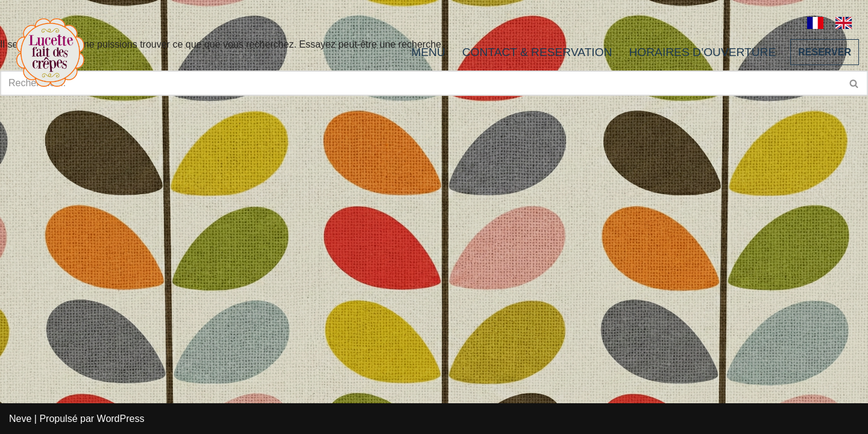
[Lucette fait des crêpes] (50, 52)
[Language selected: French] (835, 22)
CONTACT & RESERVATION (537, 52)
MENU (428, 52)
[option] (847, 23)
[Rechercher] (854, 83)
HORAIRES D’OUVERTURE (702, 52)
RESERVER (825, 52)
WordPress (121, 419)
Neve (20, 419)
